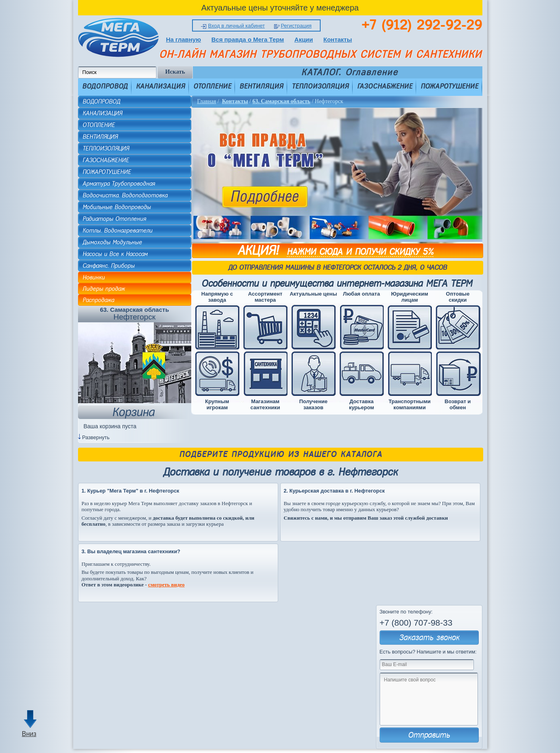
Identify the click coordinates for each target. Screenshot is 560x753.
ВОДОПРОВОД (105, 86)
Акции (304, 39)
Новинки (94, 277)
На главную (184, 39)
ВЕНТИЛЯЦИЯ (261, 86)
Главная (207, 101)
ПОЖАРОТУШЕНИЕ (449, 86)
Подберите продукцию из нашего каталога (281, 454)
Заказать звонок (429, 638)
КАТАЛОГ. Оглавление (350, 72)
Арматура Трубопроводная (119, 184)
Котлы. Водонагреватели (117, 231)
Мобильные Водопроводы (117, 207)
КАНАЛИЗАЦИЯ (161, 86)
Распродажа (98, 300)
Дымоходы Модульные (112, 242)
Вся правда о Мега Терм (248, 39)
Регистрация (296, 26)
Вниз (29, 734)
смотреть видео (166, 585)
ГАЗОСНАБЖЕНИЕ (385, 86)
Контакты (338, 39)
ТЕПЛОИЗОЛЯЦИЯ (320, 86)
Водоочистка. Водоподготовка (125, 195)
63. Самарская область (281, 101)
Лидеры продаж (104, 289)
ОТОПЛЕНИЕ (212, 86)
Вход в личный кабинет (236, 26)
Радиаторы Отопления (114, 219)
